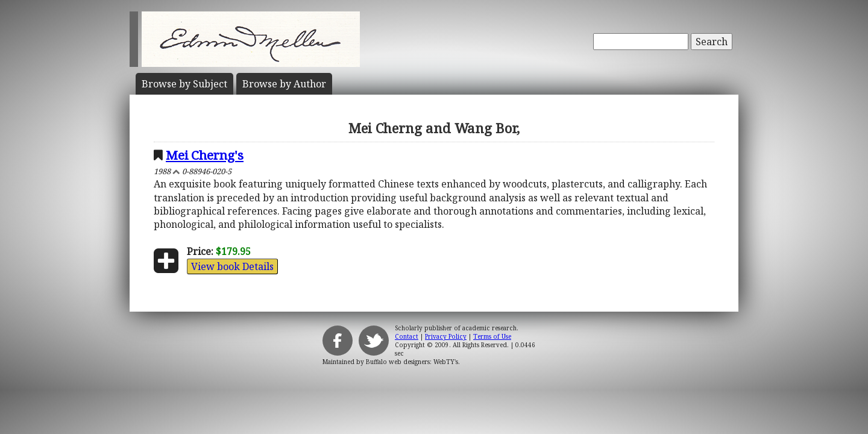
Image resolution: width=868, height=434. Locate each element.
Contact (407, 336)
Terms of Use (492, 336)
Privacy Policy (446, 336)
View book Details (232, 266)
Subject (184, 84)
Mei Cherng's (205, 155)
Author (284, 84)
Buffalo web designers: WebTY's (412, 362)
